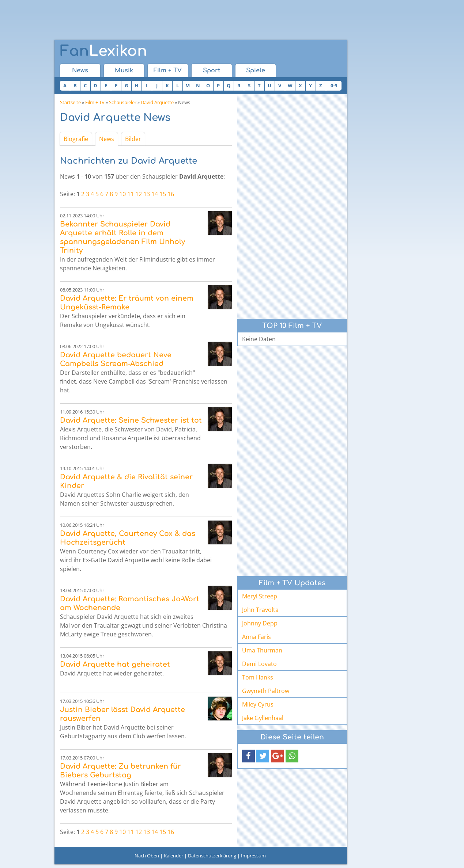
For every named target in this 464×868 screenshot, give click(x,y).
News (80, 71)
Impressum (253, 856)
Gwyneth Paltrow (266, 691)
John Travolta (260, 610)
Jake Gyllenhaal (263, 718)
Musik (124, 71)
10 (122, 194)
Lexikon (103, 51)
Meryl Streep (260, 596)
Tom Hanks (258, 677)
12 (139, 194)
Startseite (70, 102)
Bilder (133, 139)
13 (147, 194)
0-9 (334, 85)
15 (163, 194)
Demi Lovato (259, 664)
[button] (248, 756)
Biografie (76, 139)
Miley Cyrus (258, 704)
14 (155, 194)
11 (131, 194)
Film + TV (168, 71)
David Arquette (157, 102)
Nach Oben (147, 856)
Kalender (173, 856)
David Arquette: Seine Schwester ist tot (131, 420)
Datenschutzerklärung (212, 856)
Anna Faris (256, 637)
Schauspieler (123, 102)
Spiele (256, 71)
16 (171, 194)
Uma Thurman (262, 650)
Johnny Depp (260, 623)
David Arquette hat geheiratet (115, 664)
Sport (212, 71)
